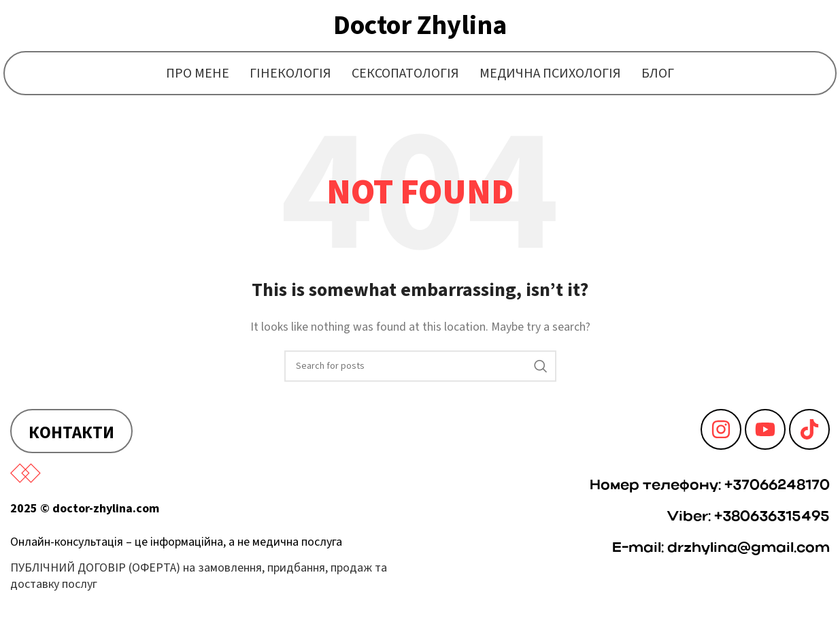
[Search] (420, 366)
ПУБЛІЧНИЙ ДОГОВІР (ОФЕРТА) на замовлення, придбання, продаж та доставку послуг (199, 576)
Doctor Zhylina (420, 26)
